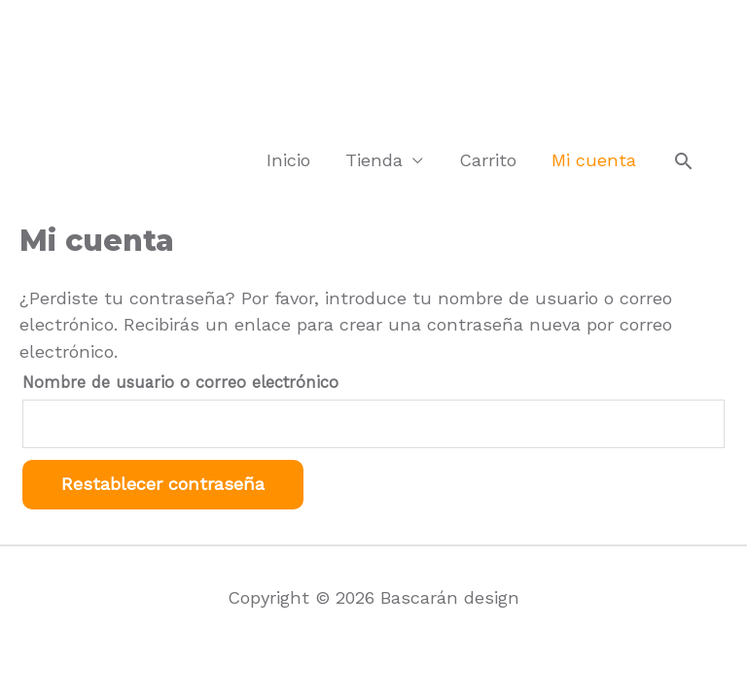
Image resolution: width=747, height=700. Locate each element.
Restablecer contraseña (163, 484)
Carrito (488, 160)
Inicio (288, 160)
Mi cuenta (594, 160)
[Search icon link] (684, 161)
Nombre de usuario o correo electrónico (180, 383)
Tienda (374, 160)
